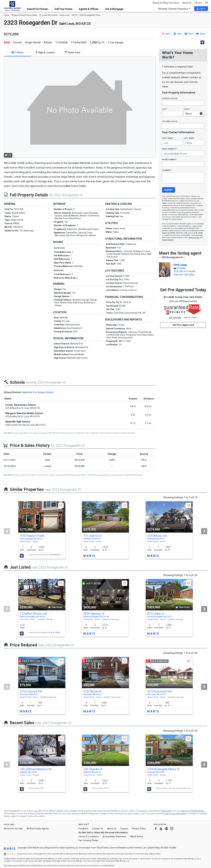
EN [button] (207, 3)
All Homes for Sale (13, 829)
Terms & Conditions (89, 837)
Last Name (189, 138)
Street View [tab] (72, 52)
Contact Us (98, 829)
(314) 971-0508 (54, 633)
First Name (168, 138)
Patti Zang (180, 265)
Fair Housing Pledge (88, 840)
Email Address (169, 149)
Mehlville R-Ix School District (38, 392)
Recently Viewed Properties (174, 9)
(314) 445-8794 (54, 555)
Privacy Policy (139, 829)
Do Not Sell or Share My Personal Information (103, 833)
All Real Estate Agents (38, 829)
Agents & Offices (90, 9)
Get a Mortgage (115, 9)
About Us (187, 3)
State (187, 109)
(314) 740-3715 (181, 271)
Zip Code (170, 121)
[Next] (204, 531)
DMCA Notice (137, 837)
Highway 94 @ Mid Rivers (193, 811)
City (164, 109)
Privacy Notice (168, 240)
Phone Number (169, 159)
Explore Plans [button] (155, 854)
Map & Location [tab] (45, 52)
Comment (167, 170)
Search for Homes (38, 9)
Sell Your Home (64, 9)
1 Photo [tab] (18, 52)
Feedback (83, 829)
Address (170, 98)
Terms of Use (194, 238)
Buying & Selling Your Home (166, 3)
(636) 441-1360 (181, 275)
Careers (198, 3)
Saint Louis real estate (175, 814)
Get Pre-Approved (183, 325)
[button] (201, 9)
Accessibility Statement (114, 837)
